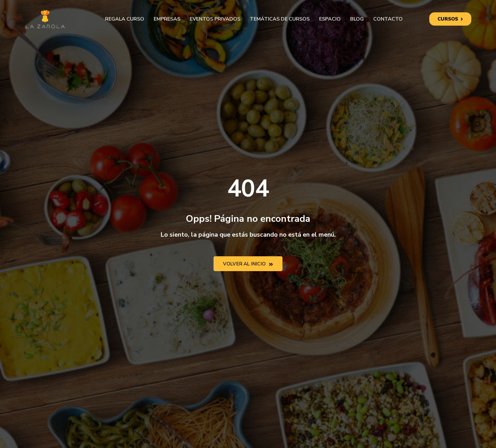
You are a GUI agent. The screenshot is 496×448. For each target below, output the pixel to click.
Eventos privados (215, 19)
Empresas (167, 19)
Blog (357, 19)
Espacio (330, 19)
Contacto (388, 19)
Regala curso (125, 19)
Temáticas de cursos (280, 19)
